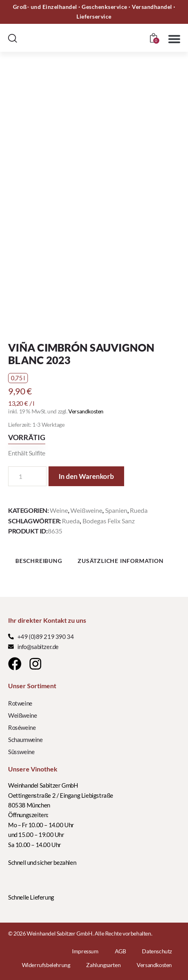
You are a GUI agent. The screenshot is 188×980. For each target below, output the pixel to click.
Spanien (116, 510)
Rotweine (20, 703)
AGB (120, 951)
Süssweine (21, 752)
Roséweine (22, 727)
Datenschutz (157, 951)
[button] (174, 39)
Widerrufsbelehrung (46, 965)
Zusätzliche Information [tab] (120, 561)
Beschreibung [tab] (39, 561)
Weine (59, 510)
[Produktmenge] (27, 476)
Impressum (85, 951)
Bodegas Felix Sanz (109, 521)
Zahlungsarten (103, 965)
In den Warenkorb (86, 476)
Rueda (139, 510)
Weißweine (86, 510)
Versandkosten (86, 411)
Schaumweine (25, 740)
